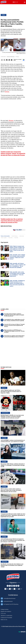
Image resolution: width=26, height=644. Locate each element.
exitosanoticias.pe (8, 601)
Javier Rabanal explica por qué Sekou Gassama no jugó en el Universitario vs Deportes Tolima (11, 392)
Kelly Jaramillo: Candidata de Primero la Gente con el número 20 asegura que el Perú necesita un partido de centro (17, 283)
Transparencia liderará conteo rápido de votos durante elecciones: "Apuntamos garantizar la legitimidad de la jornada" (13, 515)
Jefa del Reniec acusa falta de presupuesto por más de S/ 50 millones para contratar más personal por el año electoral (13, 540)
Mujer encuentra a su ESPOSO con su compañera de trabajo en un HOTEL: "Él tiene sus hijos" (14, 331)
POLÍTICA (16, 238)
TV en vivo (3, 613)
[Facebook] (8, 586)
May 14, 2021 (17, 230)
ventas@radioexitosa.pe (10, 598)
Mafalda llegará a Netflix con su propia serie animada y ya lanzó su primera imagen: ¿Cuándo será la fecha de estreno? (12, 417)
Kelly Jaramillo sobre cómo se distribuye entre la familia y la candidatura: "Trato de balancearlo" (17, 274)
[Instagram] (14, 586)
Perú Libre (11, 238)
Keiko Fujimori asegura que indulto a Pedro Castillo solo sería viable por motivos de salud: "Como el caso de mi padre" (17, 249)
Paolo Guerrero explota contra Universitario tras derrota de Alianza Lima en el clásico (14, 336)
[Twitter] (10, 586)
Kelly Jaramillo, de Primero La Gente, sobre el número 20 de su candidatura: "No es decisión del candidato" (17, 265)
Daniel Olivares (15, 236)
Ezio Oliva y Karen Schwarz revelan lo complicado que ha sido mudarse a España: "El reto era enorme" (14, 315)
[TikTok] (18, 586)
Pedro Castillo (4, 238)
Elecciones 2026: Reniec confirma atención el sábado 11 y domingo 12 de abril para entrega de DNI (13, 465)
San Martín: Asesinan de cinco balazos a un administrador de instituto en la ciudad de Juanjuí (12, 565)
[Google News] (16, 586)
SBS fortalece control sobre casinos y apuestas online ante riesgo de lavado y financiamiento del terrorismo (11, 490)
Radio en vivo (4, 620)
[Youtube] (12, 586)
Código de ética (5, 609)
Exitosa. (7, 92)
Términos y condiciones (6, 616)
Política (4, 15)
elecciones (22, 236)
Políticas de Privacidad (6, 618)
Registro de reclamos (6, 611)
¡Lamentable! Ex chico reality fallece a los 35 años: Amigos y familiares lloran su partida (14, 320)
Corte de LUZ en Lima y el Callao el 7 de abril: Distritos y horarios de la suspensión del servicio (14, 325)
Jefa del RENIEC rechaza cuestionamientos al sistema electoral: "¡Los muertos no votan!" (13, 441)
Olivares (11, 121)
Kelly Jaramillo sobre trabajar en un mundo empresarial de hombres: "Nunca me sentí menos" (17, 257)
